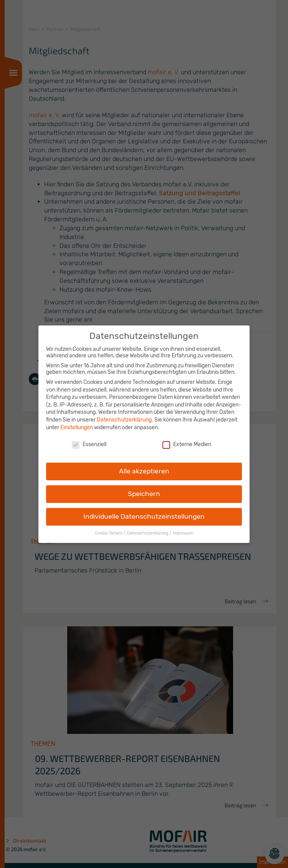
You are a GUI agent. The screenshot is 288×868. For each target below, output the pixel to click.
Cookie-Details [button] (109, 528)
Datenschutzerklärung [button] (148, 528)
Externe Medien (187, 439)
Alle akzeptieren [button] (144, 466)
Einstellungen (77, 422)
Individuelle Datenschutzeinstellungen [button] (144, 511)
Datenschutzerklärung (124, 414)
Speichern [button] (144, 488)
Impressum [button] (183, 528)
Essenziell (89, 439)
